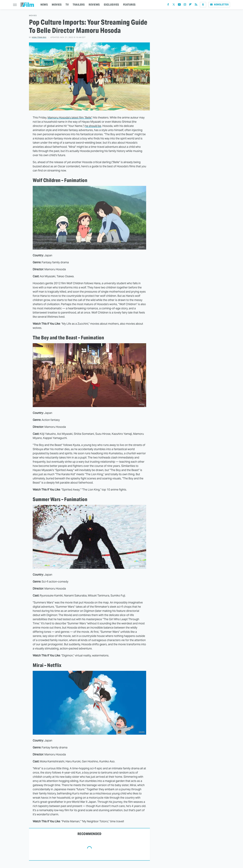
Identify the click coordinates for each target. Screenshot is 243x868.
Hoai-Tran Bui (39, 37)
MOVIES (57, 5)
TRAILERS (79, 5)
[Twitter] (174, 5)
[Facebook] (168, 5)
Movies (33, 16)
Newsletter (219, 5)
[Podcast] (203, 5)
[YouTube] (179, 5)
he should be (93, 126)
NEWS (44, 5)
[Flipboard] (190, 5)
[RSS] (196, 5)
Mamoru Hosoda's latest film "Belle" (70, 117)
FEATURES (129, 5)
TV (67, 5)
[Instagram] (185, 5)
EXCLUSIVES (111, 5)
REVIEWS (94, 5)
